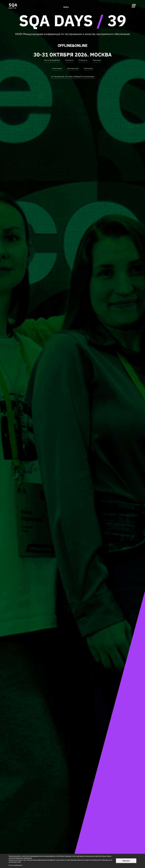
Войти (66, 6)
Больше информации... (16, 865)
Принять (126, 861)
